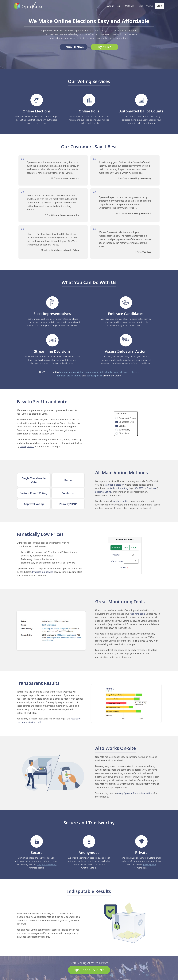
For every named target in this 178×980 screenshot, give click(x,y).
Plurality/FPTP (68, 504)
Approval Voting (34, 504)
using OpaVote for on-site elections (135, 793)
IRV (141, 488)
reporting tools (137, 614)
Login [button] (160, 6)
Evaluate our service (43, 572)
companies (92, 372)
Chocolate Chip (127, 422)
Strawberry (124, 430)
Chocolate (124, 433)
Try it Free (104, 47)
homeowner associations (72, 372)
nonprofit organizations (69, 376)
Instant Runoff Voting (34, 493)
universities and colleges (126, 372)
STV (136, 488)
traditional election (114, 485)
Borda (68, 480)
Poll (126, 548)
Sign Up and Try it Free (89, 970)
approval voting (103, 492)
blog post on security (47, 864)
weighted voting (121, 501)
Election (116, 548)
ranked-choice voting (117, 488)
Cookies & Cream (128, 418)
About (110, 6)
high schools (105, 372)
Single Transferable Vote (34, 480)
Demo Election (74, 47)
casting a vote (27, 446)
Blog (141, 6)
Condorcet (68, 493)
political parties (95, 376)
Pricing (149, 6)
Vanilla (122, 426)
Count (134, 548)
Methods (130, 6)
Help (118, 6)
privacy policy (149, 864)
